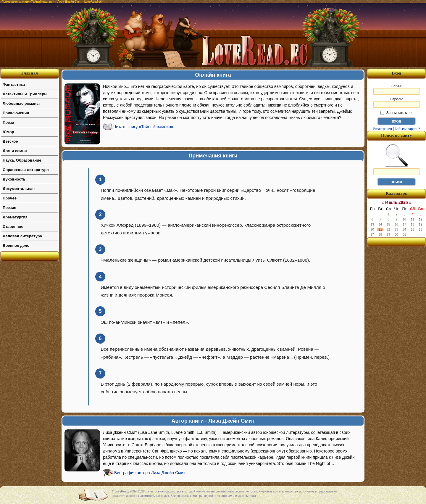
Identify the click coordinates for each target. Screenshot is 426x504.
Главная (30, 73)
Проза (8, 122)
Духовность (14, 179)
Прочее (10, 198)
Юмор (8, 132)
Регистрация (382, 129)
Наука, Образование (22, 160)
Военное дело (16, 245)
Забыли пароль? (408, 129)
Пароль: (396, 102)
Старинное (13, 227)
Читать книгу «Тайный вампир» (143, 127)
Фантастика (14, 84)
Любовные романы (21, 103)
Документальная (19, 189)
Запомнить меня (397, 113)
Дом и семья (15, 151)
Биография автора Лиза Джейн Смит (150, 473)
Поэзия (9, 208)
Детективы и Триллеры (25, 94)
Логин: (396, 89)
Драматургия (15, 217)
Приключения (16, 113)
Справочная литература (26, 170)
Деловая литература (22, 236)
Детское (10, 141)
